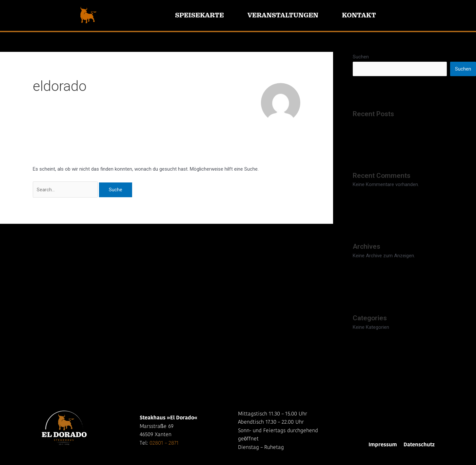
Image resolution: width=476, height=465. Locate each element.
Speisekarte (199, 15)
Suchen (361, 57)
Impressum (383, 445)
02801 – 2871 (164, 443)
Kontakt (359, 15)
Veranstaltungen (283, 15)
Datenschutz (419, 445)
